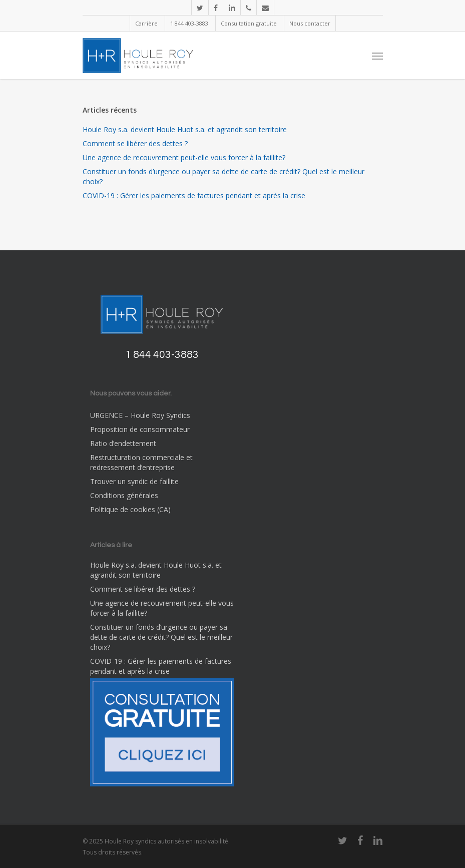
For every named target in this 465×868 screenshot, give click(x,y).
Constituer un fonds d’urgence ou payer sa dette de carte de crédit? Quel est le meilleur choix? (223, 176)
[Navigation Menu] (377, 56)
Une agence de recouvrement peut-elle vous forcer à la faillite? (184, 157)
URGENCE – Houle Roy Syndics (140, 415)
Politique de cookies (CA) (130, 509)
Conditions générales (124, 495)
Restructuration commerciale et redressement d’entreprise (141, 462)
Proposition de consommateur (140, 429)
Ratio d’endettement (123, 443)
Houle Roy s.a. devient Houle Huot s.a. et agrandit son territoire (185, 129)
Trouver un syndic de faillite (134, 481)
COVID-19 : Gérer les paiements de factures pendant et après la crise (194, 195)
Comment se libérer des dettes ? (135, 143)
